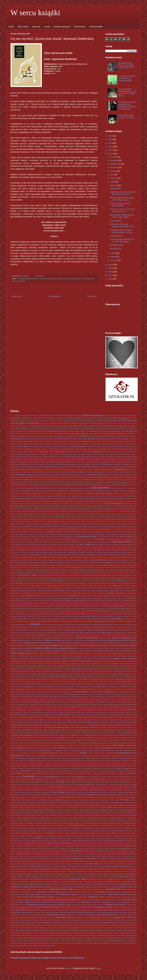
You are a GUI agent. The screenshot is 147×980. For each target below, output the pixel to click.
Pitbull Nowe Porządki (59, 743)
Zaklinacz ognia (20, 930)
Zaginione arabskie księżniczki (70, 928)
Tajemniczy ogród (16, 831)
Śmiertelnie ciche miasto (62, 825)
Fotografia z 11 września (54, 547)
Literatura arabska (105, 638)
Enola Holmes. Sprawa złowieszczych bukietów (52, 537)
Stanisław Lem (111, 808)
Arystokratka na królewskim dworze (113, 446)
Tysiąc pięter (46, 849)
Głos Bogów (58, 555)
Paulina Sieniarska (22, 738)
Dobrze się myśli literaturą (33, 509)
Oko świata (82, 722)
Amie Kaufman (16, 439)
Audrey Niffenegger (84, 452)
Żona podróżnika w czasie (81, 943)
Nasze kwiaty (95, 702)
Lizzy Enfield (62, 653)
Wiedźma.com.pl (105, 861)
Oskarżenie (86, 730)
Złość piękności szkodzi (88, 938)
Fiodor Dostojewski (113, 545)
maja (113, 182)
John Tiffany (92, 593)
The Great (29, 836)
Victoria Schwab (56, 854)
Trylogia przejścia (97, 843)
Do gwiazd (98, 506)
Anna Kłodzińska (34, 444)
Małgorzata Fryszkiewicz (103, 664)
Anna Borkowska (103, 441)
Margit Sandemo (28, 669)
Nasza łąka (76, 702)
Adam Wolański (125, 426)
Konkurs (82, 613)
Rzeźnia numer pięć (24, 787)
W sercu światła (84, 856)
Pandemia (42, 735)
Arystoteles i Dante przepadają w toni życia (81, 449)
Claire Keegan (85, 482)
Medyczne (106, 676)
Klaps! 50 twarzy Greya (84, 606)
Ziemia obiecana (50, 938)
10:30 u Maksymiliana (69, 418)
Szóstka (97, 820)
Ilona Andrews (81, 570)
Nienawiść (121, 710)
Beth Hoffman (40, 464)
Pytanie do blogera (122, 768)
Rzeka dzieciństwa (126, 785)
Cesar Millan (127, 477)
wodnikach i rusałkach (86, 869)
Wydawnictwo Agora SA (127, 877)
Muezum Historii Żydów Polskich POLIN (113, 694)
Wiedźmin (114, 861)
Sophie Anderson (99, 805)
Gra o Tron (107, 557)
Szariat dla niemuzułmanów (127, 818)
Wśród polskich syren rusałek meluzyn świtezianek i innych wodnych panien (76, 877)
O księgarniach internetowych (79, 717)
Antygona (53, 446)
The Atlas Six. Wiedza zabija (105, 833)
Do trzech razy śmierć (119, 506)
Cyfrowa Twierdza (58, 488)
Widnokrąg (83, 861)
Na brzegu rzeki (101, 697)
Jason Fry (110, 583)
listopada (114, 160)
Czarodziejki (98, 491)
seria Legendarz (131, 792)
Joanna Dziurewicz (83, 591)
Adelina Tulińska (16, 429)
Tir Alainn (60, 838)
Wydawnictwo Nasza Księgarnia (53, 902)
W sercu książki (35, 13)
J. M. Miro (132, 573)
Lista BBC (14, 638)
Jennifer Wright (62, 586)
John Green (54, 593)
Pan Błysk (35, 735)
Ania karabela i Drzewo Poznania (32, 441)
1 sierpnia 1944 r (129, 416)
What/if (134, 859)
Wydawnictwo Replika (120, 907)
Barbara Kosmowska (36, 457)
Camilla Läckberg (91, 475)
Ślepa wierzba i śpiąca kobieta (97, 823)
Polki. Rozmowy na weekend (91, 748)
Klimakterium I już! (58, 609)
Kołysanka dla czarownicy (80, 611)
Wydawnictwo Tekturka (111, 912)
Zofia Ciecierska (77, 940)
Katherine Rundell (67, 603)
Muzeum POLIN (56, 697)
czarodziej (70, 491)
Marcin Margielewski (78, 666)
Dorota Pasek (42, 511)
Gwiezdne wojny (128, 560)
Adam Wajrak (114, 426)
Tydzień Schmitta (130, 846)
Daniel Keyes (57, 498)
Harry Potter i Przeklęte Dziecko (122, 562)
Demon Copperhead (90, 501)
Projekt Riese (105, 758)
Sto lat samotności (50, 813)
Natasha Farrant (127, 702)
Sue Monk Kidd (124, 815)
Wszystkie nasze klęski (108, 874)
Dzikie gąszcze (127, 524)
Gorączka (92, 557)
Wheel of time (15, 861)
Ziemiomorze (60, 938)
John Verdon (101, 593)
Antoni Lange (33, 446)
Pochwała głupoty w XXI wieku (46, 745)
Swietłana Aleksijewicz (24, 818)
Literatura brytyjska (53, 640)
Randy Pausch (94, 771)
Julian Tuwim (121, 596)
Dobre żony (20, 509)
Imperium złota (103, 570)
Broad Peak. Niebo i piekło (114, 472)
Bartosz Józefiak (115, 457)
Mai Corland (53, 664)
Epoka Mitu (72, 537)
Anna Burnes (123, 441)
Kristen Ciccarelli (62, 616)
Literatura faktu (29, 643)
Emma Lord (43, 532)
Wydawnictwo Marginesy (34, 900)
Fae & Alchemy (21, 542)
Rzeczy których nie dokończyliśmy (107, 785)
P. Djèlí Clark (85, 733)
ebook (55, 527)
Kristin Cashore (73, 616)
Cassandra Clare (73, 477)
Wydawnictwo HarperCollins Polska (125, 892)
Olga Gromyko (128, 722)
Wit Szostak (125, 866)
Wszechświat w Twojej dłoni (38, 874)
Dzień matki (32, 522)
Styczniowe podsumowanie (100, 815)
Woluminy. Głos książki (68, 872)
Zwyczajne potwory (44, 943)
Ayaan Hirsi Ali (37, 454)
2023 (111, 147)
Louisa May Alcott (23, 656)
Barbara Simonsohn (49, 457)
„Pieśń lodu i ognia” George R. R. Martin (127, 116)
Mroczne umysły (69, 694)
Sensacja (61, 792)
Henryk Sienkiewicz (82, 565)
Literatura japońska (17, 646)
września (114, 167)
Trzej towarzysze (82, 846)
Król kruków (126, 616)
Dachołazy (41, 498)
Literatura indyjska (103, 643)
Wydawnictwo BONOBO (112, 882)
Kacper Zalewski (67, 598)
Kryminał (116, 619)
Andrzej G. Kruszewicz (49, 439)
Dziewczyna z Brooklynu (99, 522)
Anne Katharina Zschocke (106, 444)
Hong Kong (82, 568)
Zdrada (65, 935)
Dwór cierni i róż (61, 516)
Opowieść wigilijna (16, 730)
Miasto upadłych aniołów (34, 682)
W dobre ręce (106, 854)
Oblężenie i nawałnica (122, 717)
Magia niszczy (122, 661)
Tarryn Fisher (85, 831)
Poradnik (84, 753)
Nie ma (97, 707)
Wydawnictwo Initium (33, 894)
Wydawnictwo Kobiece (117, 894)
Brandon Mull (66, 472)
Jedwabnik (37, 586)
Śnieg (72, 825)
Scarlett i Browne (49, 790)
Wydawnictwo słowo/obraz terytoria (86, 910)
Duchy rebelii (127, 514)
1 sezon (120, 416)
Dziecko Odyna (76, 519)
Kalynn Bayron (97, 598)
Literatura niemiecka (87, 645)
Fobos (24, 547)
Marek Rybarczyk (131, 666)
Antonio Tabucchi (44, 446)
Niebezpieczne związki (119, 707)
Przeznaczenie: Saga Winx (119, 763)
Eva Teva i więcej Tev (84, 539)
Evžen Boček (100, 539)
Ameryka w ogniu (116, 436)
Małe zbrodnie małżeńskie (86, 664)
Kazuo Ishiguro (124, 603)
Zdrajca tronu (72, 935)
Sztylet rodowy (23, 823)
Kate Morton (45, 603)
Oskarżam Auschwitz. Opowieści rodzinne (69, 730)
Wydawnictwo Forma (17, 892)
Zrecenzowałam (96, 27)
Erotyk (51, 539)
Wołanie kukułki (81, 872)
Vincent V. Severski (84, 854)
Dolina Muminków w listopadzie (67, 509)
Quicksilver (133, 768)
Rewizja (123, 777)
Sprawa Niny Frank (62, 808)
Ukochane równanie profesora (100, 849)
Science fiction (96, 790)
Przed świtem (104, 761)
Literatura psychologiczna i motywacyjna (89, 648)
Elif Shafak (72, 529)
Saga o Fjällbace (58, 787)
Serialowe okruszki (102, 795)
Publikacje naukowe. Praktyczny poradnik (111, 766)
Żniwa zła (69, 943)
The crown (119, 833)
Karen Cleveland (24, 601)
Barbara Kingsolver (22, 457)
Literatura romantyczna (122, 648)
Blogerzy (18, 470)
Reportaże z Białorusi (107, 777)
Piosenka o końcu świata (128, 740)
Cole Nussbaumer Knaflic (69, 485)
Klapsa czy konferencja (100, 606)
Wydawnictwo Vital (93, 915)
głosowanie (83, 555)
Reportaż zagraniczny (92, 777)
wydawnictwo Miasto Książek (91, 900)
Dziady (30, 519)
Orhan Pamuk (28, 730)
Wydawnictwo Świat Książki (78, 912)
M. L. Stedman (63, 658)
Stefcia (97, 810)
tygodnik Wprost (36, 849)
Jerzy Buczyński (84, 586)
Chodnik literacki (77, 480)
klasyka (111, 606)
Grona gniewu (60, 560)
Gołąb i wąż (37, 557)
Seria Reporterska (65, 795)
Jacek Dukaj (50, 575)
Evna (93, 539)
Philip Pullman (24, 740)
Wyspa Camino (132, 920)
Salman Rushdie (87, 787)
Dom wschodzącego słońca (121, 509)
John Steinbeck (83, 593)
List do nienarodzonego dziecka (126, 635)
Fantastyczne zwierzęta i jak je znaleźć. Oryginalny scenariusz (92, 542)
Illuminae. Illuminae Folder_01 (65, 570)
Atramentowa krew (17, 452)
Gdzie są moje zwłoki (119, 550)
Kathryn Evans (90, 603)
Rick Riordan (66, 780)
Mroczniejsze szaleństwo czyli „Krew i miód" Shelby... (122, 216)
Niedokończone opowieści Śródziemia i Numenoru (34, 710)
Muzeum (47, 697)
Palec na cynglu (116, 733)
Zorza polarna (87, 940)
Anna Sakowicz (75, 444)
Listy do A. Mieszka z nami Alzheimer (30, 638)
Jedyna (44, 586)
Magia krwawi (105, 661)
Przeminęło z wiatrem (129, 761)
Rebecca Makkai (104, 773)
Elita (78, 529)
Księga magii (132, 625)
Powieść (60, 756)
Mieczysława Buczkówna (108, 684)
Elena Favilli (63, 529)
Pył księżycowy (86, 768)
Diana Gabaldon (53, 504)
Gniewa (106, 555)
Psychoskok (84, 766)
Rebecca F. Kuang (92, 773)
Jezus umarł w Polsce (105, 588)
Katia (109, 603)
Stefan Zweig (90, 810)
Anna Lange (44, 444)
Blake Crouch (101, 467)
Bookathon (120, 469)
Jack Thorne (75, 575)
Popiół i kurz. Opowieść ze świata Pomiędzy (26, 753)
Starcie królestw (31, 810)
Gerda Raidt (98, 552)
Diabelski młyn (22, 504)
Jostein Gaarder (71, 596)
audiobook (73, 452)
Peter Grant (105, 738)
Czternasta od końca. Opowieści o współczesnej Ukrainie (43, 496)
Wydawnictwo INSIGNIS (50, 894)
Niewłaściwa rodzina (78, 712)
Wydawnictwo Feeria (98, 889)
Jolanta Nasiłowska (121, 593)
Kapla (16, 601)
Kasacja (54, 601)
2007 (80, 421)
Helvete (73, 565)
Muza (42, 697)
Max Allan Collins (76, 676)
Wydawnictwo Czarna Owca (108, 884)
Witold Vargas (32, 869)
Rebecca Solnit (125, 773)
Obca (91, 717)
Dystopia (13, 519)
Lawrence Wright (73, 633)
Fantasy (128, 542)
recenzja (19, 777)
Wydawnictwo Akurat (61, 879)
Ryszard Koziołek (83, 785)
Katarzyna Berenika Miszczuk (75, 601)
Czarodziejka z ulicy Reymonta (84, 491)
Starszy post (92, 296)
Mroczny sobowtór (82, 694)
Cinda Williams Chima (68, 482)
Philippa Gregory (35, 740)
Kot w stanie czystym (24, 616)
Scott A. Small (107, 790)
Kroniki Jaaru (96, 616)
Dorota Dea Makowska (30, 511)
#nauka (55, 416)
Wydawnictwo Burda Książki (20, 884)
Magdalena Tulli (56, 661)
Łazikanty (124, 656)
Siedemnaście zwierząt (18, 800)
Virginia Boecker (96, 854)
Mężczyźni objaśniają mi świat (73, 679)
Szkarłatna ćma (49, 820)
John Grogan (73, 593)
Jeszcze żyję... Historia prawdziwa (76, 588)
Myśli (85, 697)
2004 (69, 421)
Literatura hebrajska (59, 643)
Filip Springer (70, 545)
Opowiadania (94, 725)
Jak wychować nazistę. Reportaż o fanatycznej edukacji (47, 578)
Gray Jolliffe (21, 560)
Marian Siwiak (132, 669)
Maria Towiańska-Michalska (118, 669)
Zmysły (37, 940)
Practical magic (115, 756)
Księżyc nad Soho (16, 630)
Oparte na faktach (82, 725)
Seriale (91, 795)
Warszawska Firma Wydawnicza (83, 279)
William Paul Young (69, 866)
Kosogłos (13, 616)
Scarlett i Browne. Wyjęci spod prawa (67, 790)
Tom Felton (76, 838)
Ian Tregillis (28, 570)
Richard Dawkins (16, 780)
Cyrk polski (86, 488)
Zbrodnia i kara (37, 935)
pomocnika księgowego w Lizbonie (93, 751)
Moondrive (81, 692)
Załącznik (52, 930)
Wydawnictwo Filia (113, 889)
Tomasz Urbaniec (111, 838)
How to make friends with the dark (113, 568)
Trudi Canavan (108, 841)
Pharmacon (133, 738)
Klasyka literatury (120, 606)
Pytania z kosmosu (108, 768)
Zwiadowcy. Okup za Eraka (19, 943)
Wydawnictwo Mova (17, 902)
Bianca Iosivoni (97, 464)
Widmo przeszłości (72, 861)
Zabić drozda (68, 925)
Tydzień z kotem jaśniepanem (20, 849)
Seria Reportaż (53, 795)
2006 (76, 421)
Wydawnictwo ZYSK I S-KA (125, 917)
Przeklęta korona (115, 761)
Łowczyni (131, 656)
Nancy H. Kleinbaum (21, 702)
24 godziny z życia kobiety (69, 424)
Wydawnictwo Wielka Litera (128, 915)
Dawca (130, 498)
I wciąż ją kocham (130, 568)
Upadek (57, 851)
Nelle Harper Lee (94, 704)
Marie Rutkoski (15, 671)
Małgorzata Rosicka (23, 666)
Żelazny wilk (57, 943)
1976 (12, 421)
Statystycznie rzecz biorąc (57, 810)
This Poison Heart (94, 836)
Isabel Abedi (95, 573)
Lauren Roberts (63, 633)
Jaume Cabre (118, 583)
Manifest (59, 666)
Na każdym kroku (112, 697)
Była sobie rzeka (57, 475)
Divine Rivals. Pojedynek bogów (84, 504)
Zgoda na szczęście (17, 938)
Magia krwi (114, 661)
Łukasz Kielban (22, 658)
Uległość (134, 849)
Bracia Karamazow (33, 472)
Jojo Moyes (110, 593)
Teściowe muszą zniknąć (80, 833)
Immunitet (95, 570)
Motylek (92, 692)
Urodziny (93, 851)
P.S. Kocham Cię (99, 733)
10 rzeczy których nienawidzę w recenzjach (48, 418)
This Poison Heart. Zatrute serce (111, 836)
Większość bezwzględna (129, 864)
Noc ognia (63, 715)
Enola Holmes (73, 532)
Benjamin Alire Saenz (27, 462)
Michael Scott (104, 682)
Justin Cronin (31, 598)
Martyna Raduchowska (45, 674)
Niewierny (68, 712)
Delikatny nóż (73, 501)
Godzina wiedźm (115, 555)
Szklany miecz (69, 820)
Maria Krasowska (65, 669)
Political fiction (62, 748)
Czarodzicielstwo (61, 491)
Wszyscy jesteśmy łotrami (55, 874)
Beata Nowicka (96, 459)
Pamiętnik (125, 733)
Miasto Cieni (88, 679)
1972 (135, 418)
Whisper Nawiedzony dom (29, 861)
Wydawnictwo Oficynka (129, 902)
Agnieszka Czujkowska (81, 429)
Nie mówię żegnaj (106, 707)
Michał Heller (127, 682)
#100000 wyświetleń (46, 416)
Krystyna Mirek (39, 621)
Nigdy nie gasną (131, 712)
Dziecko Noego (66, 519)
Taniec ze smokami (74, 831)
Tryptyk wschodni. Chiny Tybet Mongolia (23, 846)
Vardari (13, 854)
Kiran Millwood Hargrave (63, 606)
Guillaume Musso (100, 560)
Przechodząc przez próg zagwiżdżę (87, 761)
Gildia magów (128, 552)
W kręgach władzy (128, 854)
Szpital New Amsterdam (117, 820)
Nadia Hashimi (74, 699)
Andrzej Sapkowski (64, 439)
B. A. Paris (51, 454)
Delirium (80, 501)
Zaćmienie (112, 925)
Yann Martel (83, 923)
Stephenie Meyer (16, 813)
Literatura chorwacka (80, 640)
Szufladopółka (42, 823)
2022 (111, 150)
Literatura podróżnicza (25, 648)
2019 (111, 268)
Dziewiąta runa (57, 524)
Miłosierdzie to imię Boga (117, 687)
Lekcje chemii (116, 633)
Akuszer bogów (28, 431)
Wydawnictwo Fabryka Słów (61, 889)
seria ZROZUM (77, 795)
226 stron (57, 424)
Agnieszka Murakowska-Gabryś (112, 429)
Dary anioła (102, 498)
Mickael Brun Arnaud (67, 684)
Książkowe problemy (112, 625)
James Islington (57, 580)
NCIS (62, 704)
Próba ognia (15, 761)
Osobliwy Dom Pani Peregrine (100, 730)
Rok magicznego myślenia (31, 782)
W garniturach (116, 854)
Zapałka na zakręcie (89, 930)
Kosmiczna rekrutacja (130, 614)
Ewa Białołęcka (110, 539)
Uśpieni (112, 851)
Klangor (74, 606)
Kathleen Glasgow (79, 603)
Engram (65, 532)
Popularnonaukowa (50, 753)
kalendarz (76, 598)
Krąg (38, 616)
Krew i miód (52, 616)
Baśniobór (54, 459)
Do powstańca (107, 506)
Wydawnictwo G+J (31, 892)
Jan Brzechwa (76, 580)
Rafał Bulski (59, 771)
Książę (129, 621)
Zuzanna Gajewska (114, 940)
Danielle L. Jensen (79, 498)
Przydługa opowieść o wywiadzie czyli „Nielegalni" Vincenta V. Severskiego (127, 105)
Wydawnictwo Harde (105, 892)
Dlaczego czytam (27, 506)
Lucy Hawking (62, 656)
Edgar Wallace (95, 527)
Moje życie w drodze (69, 692)
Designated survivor (113, 501)
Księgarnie (67, 627)
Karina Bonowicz (46, 601)
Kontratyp (109, 614)
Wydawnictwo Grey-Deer (89, 892)
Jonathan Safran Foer (17, 596)
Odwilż (101, 720)
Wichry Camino (60, 861)
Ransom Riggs (16, 773)
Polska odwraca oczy (121, 748)
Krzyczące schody (77, 621)
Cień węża (48, 482)
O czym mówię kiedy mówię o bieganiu (56, 717)
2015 (115, 421)
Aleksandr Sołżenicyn (30, 434)
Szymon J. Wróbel (80, 823)
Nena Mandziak (126, 704)
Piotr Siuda (32, 743)
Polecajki (54, 748)
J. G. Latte (120, 573)
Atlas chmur (115, 449)
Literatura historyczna (74, 643)
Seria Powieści (42, 795)
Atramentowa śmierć (31, 452)
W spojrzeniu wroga (106, 856)
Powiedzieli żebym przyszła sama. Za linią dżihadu (40, 756)
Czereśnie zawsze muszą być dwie (55, 493)
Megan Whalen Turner (117, 676)
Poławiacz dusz (49, 751)
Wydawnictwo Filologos (129, 889)
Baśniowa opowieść (65, 459)
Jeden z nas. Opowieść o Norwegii (22, 586)
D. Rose (35, 498)
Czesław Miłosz (106, 493)
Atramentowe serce (46, 452)
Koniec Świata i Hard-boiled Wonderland (57, 614)
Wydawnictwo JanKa (84, 894)
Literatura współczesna (20, 653)
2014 (110, 421)
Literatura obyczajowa (119, 645)
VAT (17, 854)
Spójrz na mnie (50, 808)
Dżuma (42, 527)
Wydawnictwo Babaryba (43, 882)
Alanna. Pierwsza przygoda (71, 431)
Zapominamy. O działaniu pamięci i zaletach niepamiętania (30, 933)
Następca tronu (66, 702)
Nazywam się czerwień (52, 704)
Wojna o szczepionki (41, 872)
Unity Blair (43, 851)
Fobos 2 (30, 547)
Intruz (32, 573)
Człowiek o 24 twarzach (120, 493)
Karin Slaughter (35, 601)
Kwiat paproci (99, 630)
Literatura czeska (93, 640)
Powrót (86, 756)
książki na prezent (46, 625)
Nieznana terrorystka (108, 712)
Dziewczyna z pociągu (24, 524)
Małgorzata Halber (118, 664)
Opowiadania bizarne (106, 725)
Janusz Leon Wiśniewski (42, 583)
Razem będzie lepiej (79, 773)
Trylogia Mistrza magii (68, 843)
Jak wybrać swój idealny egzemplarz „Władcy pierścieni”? (127, 65)
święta (44, 828)
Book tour (112, 470)
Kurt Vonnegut (89, 630)
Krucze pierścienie (95, 619)
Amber (108, 436)
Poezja (60, 279)
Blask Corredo (111, 467)
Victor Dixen (34, 854)
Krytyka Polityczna (64, 621)
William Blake (58, 866)
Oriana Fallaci (38, 730)
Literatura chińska (67, 640)
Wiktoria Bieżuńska (25, 866)
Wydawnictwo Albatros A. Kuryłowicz (101, 879)
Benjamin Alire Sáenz (42, 462)
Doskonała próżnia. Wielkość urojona (60, 511)
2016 (111, 279)
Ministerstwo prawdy (54, 689)
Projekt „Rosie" (95, 758)
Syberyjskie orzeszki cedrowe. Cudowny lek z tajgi (49, 818)
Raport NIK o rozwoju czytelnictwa (33, 773)
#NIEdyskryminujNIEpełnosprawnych (70, 416)
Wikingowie (14, 866)
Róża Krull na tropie (130, 782)
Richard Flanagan (28, 780)
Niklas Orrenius (29, 715)
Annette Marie (23, 446)
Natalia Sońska (116, 702)
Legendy (92, 633)
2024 (111, 143)
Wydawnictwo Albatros (78, 879)
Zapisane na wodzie (103, 930)
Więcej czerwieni (115, 864)
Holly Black (74, 568)
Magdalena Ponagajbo (43, 661)
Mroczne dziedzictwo (44, 694)
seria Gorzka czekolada (116, 792)
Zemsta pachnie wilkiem (97, 935)
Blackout (84, 467)
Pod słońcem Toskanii (73, 745)
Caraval (100, 475)
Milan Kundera (61, 687)
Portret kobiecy (93, 753)
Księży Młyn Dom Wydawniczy (105, 627)
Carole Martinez (39, 477)
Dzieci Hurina (37, 519)
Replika (74, 777)
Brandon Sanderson (79, 472)
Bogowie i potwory (52, 470)
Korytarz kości (117, 614)
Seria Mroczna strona (18, 795)
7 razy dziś (113, 424)
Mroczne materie (57, 694)
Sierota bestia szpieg (47, 800)
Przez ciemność (88, 763)
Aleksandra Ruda (64, 434)
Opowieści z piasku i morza (128, 727)
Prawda (32, 758)
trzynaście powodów (103, 846)
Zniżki (69, 940)
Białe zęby (82, 464)
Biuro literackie (76, 467)
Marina (23, 671)
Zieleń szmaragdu (30, 938)
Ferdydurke (19, 545)
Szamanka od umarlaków (109, 818)
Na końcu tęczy (123, 697)
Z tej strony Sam (36, 925)
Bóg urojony (22, 472)
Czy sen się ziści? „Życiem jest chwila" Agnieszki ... (122, 210)
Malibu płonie (62, 664)
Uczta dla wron (84, 849)
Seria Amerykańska (91, 792)
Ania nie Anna (65, 441)
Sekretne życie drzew (123, 790)
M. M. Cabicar (74, 658)
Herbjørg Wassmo (107, 565)
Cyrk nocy (79, 488)
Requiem (117, 777)
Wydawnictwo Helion (17, 894)
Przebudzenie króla (44, 761)
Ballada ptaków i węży (102, 454)
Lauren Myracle (42, 633)
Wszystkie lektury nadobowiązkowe (89, 874)
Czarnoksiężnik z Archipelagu (20, 491)
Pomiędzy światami (75, 751)
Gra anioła (99, 557)
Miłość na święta (131, 687)
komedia (92, 611)
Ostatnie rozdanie (53, 733)
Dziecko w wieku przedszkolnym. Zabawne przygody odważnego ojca (104, 519)
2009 (89, 421)
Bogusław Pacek (64, 470)
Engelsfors (58, 532)
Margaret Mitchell (16, 669)
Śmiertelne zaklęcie (47, 825)
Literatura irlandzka (116, 643)
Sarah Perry (21, 790)
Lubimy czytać (52, 656)
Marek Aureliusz (107, 666)
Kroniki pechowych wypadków (111, 616)
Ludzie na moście (90, 656)
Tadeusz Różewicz (64, 828)
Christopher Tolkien (130, 480)
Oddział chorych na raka (47, 720)
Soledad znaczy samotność (84, 805)
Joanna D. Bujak (71, 591)
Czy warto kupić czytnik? (106, 496)
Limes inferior (65, 635)
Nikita (21, 715)
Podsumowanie (118, 745)
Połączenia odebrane (62, 751)
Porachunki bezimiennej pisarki (68, 753)
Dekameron (55, 501)
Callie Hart (80, 475)
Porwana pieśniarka (106, 753)
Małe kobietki (72, 664)
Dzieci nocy (46, 519)
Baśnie (19, 459)
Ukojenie (113, 849)
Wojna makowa (132, 869)
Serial (85, 795)
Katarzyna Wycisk (16, 603)
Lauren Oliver (52, 633)
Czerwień (70, 493)
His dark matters (23, 568)
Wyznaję (52, 923)
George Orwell (65, 552)
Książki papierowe (59, 625)
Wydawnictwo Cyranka (90, 884)
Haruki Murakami (34, 565)
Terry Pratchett (49, 833)
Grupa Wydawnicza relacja (74, 560)
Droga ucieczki (23, 514)
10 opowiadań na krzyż (26, 418)
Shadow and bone (53, 797)
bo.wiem (43, 470)
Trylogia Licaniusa (53, 843)
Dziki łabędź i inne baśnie (112, 524)
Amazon (102, 436)
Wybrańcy (106, 877)
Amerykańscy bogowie (129, 436)
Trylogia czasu (19, 843)
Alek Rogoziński (131, 431)
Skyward (116, 803)
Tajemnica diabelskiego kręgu (127, 828)
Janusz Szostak (56, 583)
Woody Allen (91, 872)
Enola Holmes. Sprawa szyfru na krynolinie (80, 534)
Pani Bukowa (51, 735)
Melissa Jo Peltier (23, 679)
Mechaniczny (98, 676)
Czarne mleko (132, 488)
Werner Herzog (121, 859)
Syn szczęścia (71, 818)
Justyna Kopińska (42, 598)
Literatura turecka (90, 651)
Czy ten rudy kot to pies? (89, 496)
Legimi (98, 633)
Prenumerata (79, 758)
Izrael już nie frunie (109, 573)
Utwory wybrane (120, 851)
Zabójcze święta (78, 925)
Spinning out (40, 808)
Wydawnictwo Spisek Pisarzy (127, 910)
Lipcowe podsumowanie (89, 635)
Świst (49, 828)
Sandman (96, 787)
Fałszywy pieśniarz (49, 542)
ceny (121, 477)
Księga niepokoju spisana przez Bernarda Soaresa (27, 627)
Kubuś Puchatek (40, 630)
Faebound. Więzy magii (35, 542)
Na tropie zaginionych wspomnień (43, 699)
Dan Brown (49, 498)
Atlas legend (124, 449)
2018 (111, 272)
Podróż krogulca (94, 745)
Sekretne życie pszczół (26, 792)
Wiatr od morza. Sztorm (47, 861)
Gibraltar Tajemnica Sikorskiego (113, 552)
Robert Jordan (99, 780)
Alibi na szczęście (30, 436)
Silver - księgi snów (111, 800)
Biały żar (88, 464)
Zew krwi (127, 935)
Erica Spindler (101, 537)
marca (113, 253)
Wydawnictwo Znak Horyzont (81, 918)
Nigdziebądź (14, 715)
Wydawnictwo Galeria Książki (48, 892)
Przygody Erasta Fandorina (20, 766)
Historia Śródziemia (44, 568)
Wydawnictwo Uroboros (57, 915)
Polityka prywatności (74, 748)
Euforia (73, 539)
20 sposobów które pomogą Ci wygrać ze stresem (46, 421)
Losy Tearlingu (113, 653)
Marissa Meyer (30, 671)
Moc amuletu (58, 692)
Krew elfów (44, 616)
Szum (61, 823)
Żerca (64, 943)
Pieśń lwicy (116, 740)
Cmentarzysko (124, 482)
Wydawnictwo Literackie (44, 897)
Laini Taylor (133, 630)
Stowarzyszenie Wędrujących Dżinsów (117, 813)
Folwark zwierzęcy (39, 547)
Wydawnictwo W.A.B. (109, 915)
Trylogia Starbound (110, 843)
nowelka (30, 717)
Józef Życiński (82, 596)
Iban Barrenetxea (38, 570)
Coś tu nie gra (107, 485)
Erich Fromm (111, 537)
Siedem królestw (108, 797)
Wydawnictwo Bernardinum (60, 882)
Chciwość (62, 480)
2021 (111, 154)
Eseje (69, 539)
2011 (97, 421)
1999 (27, 421)
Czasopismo (38, 493)
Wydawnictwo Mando (17, 900)
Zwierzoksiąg (33, 943)
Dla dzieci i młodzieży (114, 504)
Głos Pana (75, 555)
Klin (75, 609)
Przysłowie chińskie (51, 766)
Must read (24, 697)
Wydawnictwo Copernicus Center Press (56, 884)
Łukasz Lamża (33, 658)
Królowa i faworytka (47, 619)
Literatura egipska (16, 643)
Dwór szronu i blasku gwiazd (119, 516)
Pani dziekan (60, 735)
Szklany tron (78, 820)
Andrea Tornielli (36, 439)
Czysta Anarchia (131, 496)
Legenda (86, 633)
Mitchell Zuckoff (32, 692)
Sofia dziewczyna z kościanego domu (57, 805)
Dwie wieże (51, 516)
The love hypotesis (39, 836)
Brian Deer (91, 472)
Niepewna (27, 712)
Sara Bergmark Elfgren (116, 787)
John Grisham (63, 593)
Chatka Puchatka (53, 480)
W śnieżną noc (118, 856)
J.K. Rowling (21, 575)
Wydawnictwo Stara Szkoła (20, 912)
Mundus (134, 694)
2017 (111, 275)
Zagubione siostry (86, 928)
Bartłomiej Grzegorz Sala (101, 457)
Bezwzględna (73, 464)
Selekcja (54, 792)
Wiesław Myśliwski (93, 864)
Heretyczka (117, 565)
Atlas (109, 449)
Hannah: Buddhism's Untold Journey (63, 562)
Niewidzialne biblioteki (56, 712)
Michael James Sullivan (91, 682)
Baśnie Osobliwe (28, 459)
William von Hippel (82, 866)
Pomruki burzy (110, 751)
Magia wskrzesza (16, 664)
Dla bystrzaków (100, 504)
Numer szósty (38, 717)
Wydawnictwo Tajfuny (96, 912)
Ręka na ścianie (131, 777)
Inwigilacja (64, 573)
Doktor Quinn (52, 509)
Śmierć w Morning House (32, 825)
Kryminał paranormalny (129, 619)
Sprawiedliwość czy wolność (79, 808)
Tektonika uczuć (37, 833)
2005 (73, 421)
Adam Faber (77, 426)
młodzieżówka (48, 692)
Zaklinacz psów (31, 930)
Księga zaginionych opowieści (54, 627)
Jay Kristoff (133, 583)
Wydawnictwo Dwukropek (93, 887)
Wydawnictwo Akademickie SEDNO (22, 879)
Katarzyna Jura (103, 601)
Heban (58, 565)
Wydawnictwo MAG (96, 897)
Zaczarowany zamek (102, 925)
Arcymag (60, 446)
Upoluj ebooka (65, 851)
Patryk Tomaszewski (125, 735)
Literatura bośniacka (38, 640)
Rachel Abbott (15, 771)
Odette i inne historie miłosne (66, 720)
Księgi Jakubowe (77, 627)
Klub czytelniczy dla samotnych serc (88, 609)
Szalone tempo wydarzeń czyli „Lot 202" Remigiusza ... (122, 240)
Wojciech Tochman (100, 869)
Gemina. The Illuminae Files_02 (23, 552)
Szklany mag (59, 820)
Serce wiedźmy (71, 792)
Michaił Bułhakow (115, 682)
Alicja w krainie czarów (70, 436)
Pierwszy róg (96, 740)
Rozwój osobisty (118, 782)
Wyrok (124, 920)
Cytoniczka (114, 488)
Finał (105, 545)
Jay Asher (126, 583)
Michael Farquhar (64, 682)
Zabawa (61, 925)
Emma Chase (34, 532)
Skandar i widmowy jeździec (31, 803)
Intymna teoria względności (51, 573)
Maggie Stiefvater (85, 661)
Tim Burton (46, 838)
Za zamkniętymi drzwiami (50, 925)
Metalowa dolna (34, 679)
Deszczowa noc (131, 501)
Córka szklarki (29, 488)
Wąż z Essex (101, 859)
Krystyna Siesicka (51, 621)
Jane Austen (121, 580)
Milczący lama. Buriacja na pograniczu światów (81, 687)
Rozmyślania (108, 782)
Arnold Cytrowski (69, 446)
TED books (28, 833)
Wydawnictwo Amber (27, 882)
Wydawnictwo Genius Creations (70, 892)
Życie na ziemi (111, 943)
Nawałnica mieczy (23, 704)
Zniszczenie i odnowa (59, 940)
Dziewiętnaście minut (85, 524)
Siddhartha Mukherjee (86, 797)
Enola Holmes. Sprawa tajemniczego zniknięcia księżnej (114, 534)
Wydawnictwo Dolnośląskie (74, 887)
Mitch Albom (22, 692)
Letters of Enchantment (38, 635)
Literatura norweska (103, 646)
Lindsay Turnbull (76, 635)
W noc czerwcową (32, 856)
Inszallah (13, 573)
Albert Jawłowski (113, 431)
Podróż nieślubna (106, 745)
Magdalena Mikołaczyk (28, 661)
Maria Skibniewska (103, 669)
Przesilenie (30, 763)
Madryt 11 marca (94, 658)
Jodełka (21, 593)
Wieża (102, 864)
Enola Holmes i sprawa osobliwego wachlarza (93, 532)
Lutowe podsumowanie (104, 656)
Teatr (122, 831)
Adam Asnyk (68, 426)
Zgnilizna (134, 935)
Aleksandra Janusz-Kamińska (48, 434)
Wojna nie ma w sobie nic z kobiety (22, 872)
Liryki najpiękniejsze (109, 635)
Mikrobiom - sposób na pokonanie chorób (42, 687)
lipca (112, 175)
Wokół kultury (80, 27)
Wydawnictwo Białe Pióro (79, 882)
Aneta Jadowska (88, 439)
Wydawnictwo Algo (121, 879)
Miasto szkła (21, 682)
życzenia (37, 946)
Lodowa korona (85, 653)
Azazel (45, 454)
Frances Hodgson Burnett (79, 547)
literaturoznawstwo (51, 653)
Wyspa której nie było (17, 923)
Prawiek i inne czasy (67, 758)
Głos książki (67, 555)
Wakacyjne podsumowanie (19, 859)
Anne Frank (93, 444)
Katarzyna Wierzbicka (130, 601)
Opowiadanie (57, 727)
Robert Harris (88, 780)
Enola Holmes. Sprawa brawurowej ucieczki (122, 532)
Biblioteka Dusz (108, 464)
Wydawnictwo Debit (42, 887)
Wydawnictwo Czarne (128, 884)
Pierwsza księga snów (77, 740)
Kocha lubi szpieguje (17, 611)
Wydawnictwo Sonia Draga (107, 910)
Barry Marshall (61, 457)
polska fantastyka (107, 748)
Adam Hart (86, 426)
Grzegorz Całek (88, 560)
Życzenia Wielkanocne (47, 946)
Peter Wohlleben (123, 738)
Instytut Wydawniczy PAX (128, 570)
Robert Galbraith (77, 780)
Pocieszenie (61, 745)
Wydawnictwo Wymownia (19, 918)
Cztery (64, 496)
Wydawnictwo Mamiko (129, 897)
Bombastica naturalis (76, 470)
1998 (23, 421)
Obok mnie (133, 717)
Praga (123, 756)
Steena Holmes (80, 810)
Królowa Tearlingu (71, 619)
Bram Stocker (57, 472)
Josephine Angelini (59, 596)
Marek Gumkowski (119, 666)
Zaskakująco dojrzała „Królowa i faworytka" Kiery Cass (123, 193)
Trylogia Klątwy (41, 843)
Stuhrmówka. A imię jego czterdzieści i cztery (64, 815)
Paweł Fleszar (34, 738)
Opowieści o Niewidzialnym (109, 727)
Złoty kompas (130, 938)
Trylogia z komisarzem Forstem (126, 843)
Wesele (129, 859)
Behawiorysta (129, 459)
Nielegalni (102, 710)
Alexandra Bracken (115, 434)
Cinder (78, 482)
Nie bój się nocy (89, 707)
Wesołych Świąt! (117, 245)
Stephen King (132, 810)
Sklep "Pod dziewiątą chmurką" (78, 803)
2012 (101, 421)
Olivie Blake (53, 725)
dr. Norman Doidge (91, 511)
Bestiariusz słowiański (58, 462)
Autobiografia (96, 452)
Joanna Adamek (32, 591)
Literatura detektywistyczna (110, 640)
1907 (128, 418)
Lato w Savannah (22, 633)
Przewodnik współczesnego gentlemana (68, 763)
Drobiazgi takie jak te (105, 511)
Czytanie (28, 498)
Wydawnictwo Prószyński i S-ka (51, 907)
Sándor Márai (104, 787)
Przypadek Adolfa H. (37, 766)
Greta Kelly (40, 560)
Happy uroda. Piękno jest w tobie (91, 562)
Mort (87, 692)
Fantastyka (118, 542)
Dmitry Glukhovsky (88, 506)
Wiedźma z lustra (93, 861)
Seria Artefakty (103, 792)
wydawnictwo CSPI (76, 884)
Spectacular (133, 805)
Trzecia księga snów (55, 846)
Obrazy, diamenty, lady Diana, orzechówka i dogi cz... (122, 199)
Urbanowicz (86, 851)
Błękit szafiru (25, 470)
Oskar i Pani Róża (49, 730)
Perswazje (87, 738)
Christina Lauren (89, 480)
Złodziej (67, 938)
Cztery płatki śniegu (73, 496)
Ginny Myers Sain (23, 555)
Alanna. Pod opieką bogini (89, 431)
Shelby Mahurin (66, 797)
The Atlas (92, 833)
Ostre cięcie (63, 733)
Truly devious (119, 841)
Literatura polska (50, 279)
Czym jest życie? (120, 496)
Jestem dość (127, 586)
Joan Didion (22, 591)
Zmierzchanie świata (27, 940)
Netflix (134, 704)
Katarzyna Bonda (92, 601)
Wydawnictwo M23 (81, 897)
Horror (89, 568)
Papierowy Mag (90, 735)
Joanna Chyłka (59, 591)
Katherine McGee (55, 603)
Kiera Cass (24, 606)
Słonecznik (22, 805)
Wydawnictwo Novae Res (91, 902)
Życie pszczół (127, 943)
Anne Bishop (84, 444)
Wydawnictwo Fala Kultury (82, 889)
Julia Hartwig (112, 596)
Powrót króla (93, 756)
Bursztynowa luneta (40, 475)
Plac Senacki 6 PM (73, 743)
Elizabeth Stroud (86, 529)
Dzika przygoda (98, 524)
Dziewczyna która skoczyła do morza (79, 522)
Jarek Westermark (67, 583)
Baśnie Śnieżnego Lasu (42, 459)
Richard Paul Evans (42, 780)
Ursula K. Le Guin (103, 851)
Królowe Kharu (82, 619)
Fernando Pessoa (29, 545)
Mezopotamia (45, 679)
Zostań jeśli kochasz (100, 940)
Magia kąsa (96, 661)
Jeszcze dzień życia (57, 588)
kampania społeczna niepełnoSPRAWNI (124, 598)
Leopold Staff (26, 635)
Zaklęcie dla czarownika (122, 928)
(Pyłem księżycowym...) (31, 416)
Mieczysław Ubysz (93, 684)
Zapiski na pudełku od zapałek (120, 930)
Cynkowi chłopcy (69, 488)
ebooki (60, 527)
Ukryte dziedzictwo (123, 849)
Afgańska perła (27, 429)
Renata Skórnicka (65, 777)
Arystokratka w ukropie (58, 449)
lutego (113, 257)
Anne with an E (120, 444)
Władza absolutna (72, 869)
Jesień (110, 586)
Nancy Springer (34, 702)
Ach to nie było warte (56, 426)
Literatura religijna (108, 648)
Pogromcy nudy (33, 748)
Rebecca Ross (115, 773)
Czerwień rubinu (80, 493)
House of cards (96, 568)
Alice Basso (40, 436)
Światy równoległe (20, 828)
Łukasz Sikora (43, 658)
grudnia (114, 157)
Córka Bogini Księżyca (120, 485)
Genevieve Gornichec (41, 552)
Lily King (58, 635)
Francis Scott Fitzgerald (119, 547)
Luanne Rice (42, 656)
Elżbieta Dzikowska (98, 529)
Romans (62, 782)
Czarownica (106, 491)
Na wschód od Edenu (62, 699)
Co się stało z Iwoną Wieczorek (50, 485)
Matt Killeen (26, 676)
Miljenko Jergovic (103, 687)
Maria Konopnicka (53, 669)
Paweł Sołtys (55, 738)
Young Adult (113, 923)
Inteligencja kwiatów (23, 573)
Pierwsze (88, 740)
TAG (72, 828)
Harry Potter (107, 562)
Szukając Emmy (53, 823)
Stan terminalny (100, 808)
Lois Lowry (94, 653)
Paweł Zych (64, 738)
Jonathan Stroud (31, 596)
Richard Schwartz (56, 780)
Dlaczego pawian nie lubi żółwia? (44, 506)
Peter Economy (96, 738)
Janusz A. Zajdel (28, 583)
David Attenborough (113, 498)
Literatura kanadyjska (33, 646)
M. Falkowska (53, 658)
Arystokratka (80, 446)
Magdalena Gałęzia (106, 658)
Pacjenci (108, 733)
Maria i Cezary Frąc (40, 669)
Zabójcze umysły (89, 925)
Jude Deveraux (92, 596)
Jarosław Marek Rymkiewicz (97, 583)
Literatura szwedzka (53, 651)
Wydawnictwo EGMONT (24, 889)
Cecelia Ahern (103, 477)
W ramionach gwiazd (72, 856)
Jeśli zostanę (93, 588)
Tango (65, 831)
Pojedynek (42, 748)
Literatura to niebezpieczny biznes (72, 651)
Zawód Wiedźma (131, 933)
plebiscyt (104, 743)
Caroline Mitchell (50, 477)
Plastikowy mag (96, 743)
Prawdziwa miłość (54, 758)
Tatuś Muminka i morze (98, 831)
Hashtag (43, 565)
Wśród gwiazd (44, 877)
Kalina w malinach (86, 598)
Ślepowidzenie (112, 823)
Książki (11, 27)
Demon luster (102, 501)
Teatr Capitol (129, 831)
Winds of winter (99, 866)
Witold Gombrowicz (20, 869)
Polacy (48, 748)
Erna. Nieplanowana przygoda (39, 539)
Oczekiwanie (34, 720)
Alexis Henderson (129, 434)
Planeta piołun (85, 743)
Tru (101, 841)
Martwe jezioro (132, 671)
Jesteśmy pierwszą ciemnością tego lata (36, 588)
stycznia (114, 260)
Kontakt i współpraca (62, 27)
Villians (75, 854)
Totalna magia (22, 841)
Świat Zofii (88, 825)
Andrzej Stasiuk (77, 439)
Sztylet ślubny (33, 823)
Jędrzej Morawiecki (119, 588)
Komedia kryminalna (103, 611)
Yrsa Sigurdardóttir (123, 923)
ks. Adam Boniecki (120, 621)
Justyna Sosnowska (55, 598)
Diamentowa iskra (41, 504)
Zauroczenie (84, 933)
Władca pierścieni (45, 869)
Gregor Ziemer (31, 560)
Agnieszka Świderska (29, 279)
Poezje (26, 748)
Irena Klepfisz (78, 573)
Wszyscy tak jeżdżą (71, 874)
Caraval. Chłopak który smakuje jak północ (118, 475)
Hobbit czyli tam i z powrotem (60, 568)
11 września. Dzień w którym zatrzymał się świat (100, 418)
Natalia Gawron (105, 702)
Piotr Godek (24, 743)
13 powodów (121, 418)
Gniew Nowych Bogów (95, 555)
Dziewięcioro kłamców (70, 524)
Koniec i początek (38, 614)
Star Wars (22, 810)
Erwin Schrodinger (60, 539)
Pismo (49, 743)
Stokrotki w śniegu (63, 813)
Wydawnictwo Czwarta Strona (23, 887)
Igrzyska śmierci (49, 570)
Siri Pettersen (124, 800)
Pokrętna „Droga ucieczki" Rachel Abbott (120, 205)
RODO (135, 780)
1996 (20, 421)
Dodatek (45, 509)
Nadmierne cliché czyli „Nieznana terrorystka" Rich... (123, 225)
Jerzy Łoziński (103, 586)
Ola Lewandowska (116, 722)
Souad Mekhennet (112, 805)
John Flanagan (45, 593)
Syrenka (80, 818)
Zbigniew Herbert (16, 935)
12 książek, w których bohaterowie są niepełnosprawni (127, 78)
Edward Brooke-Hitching (108, 527)
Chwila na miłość (16, 482)
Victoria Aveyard (44, 854)
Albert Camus (103, 431)
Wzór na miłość (60, 923)
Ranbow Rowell (69, 771)
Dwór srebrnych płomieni (102, 516)
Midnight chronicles (81, 684)
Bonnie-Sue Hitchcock (101, 470)
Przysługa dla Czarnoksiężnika (69, 766)
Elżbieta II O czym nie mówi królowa (118, 529)
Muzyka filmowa (66, 697)
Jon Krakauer (132, 593)
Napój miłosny (56, 702)
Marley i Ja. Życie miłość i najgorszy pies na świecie (76, 671)
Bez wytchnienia (50, 464)
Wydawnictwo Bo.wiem (96, 882)
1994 (16, 421)
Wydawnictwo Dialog (57, 887)
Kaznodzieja (115, 603)
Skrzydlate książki (95, 803)
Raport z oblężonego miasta (53, 773)
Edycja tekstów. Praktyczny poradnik (29, 529)
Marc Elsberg (66, 666)
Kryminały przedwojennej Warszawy (22, 621)
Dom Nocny (108, 509)
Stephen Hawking (120, 810)
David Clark (123, 498)
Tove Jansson (32, 841)
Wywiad (46, 923)
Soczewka (40, 805)
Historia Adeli (33, 568)
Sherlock (75, 797)
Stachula (91, 808)
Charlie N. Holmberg (23, 480)
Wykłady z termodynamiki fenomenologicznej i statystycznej (53, 920)
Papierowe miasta (77, 735)
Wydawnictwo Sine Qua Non (26, 910)
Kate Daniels (27, 603)
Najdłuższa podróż (96, 699)
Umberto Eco (27, 851)
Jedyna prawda (51, 586)
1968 (131, 418)
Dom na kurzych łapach (95, 509)
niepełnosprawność (17, 712)
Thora (135, 836)
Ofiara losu (108, 720)
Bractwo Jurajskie (46, 472)
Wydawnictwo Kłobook (100, 894)
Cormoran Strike (84, 485)
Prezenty (87, 758)
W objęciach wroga (45, 856)
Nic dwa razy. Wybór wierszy (48, 707)
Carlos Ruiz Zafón (27, 477)
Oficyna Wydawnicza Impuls (122, 720)
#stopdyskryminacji (111, 416)
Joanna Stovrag (125, 591)
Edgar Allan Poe (84, 527)
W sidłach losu (95, 856)
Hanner (78, 562)
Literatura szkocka (39, 651)
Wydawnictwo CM (36, 884)
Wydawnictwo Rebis (104, 907)
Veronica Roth (24, 854)
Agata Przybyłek (37, 429)
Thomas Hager (127, 836)
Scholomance (85, 790)
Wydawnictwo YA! (33, 918)
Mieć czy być (121, 684)
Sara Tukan (128, 787)
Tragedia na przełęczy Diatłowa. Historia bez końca (54, 841)
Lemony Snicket (16, 635)
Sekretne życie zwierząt (42, 792)
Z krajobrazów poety (23, 925)
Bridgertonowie (100, 472)
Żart (52, 943)
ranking (102, 771)
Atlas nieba (133, 449)
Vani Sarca (133, 851)
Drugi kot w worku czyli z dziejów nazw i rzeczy (58, 514)
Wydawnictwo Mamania (113, 897)
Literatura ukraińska (104, 651)
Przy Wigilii (133, 763)
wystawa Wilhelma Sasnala (34, 923)
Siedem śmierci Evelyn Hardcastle (125, 797)
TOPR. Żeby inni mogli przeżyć (127, 838)
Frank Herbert (132, 547)
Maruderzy (57, 674)
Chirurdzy (69, 480)
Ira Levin (70, 573)
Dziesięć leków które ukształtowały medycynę (51, 522)
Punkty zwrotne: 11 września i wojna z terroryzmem (53, 768)
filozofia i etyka (97, 545)
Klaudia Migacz (132, 606)
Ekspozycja (54, 529)
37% (91, 424)
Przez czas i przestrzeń (102, 763)
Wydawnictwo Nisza (73, 902)
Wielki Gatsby (127, 861)
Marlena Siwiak (53, 671)
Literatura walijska (118, 651)
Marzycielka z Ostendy (104, 674)
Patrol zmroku (114, 735)
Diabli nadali (31, 504)
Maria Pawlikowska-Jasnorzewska (83, 669)
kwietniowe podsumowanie (113, 630)
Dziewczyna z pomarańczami (42, 524)
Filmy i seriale (23, 27)
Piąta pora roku (46, 740)
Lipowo (100, 635)
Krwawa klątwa (107, 619)
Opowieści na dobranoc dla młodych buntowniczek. (81, 727)
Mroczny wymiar (94, 694)
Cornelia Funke (96, 485)
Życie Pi (119, 943)
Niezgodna (89, 712)
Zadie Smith (120, 925)
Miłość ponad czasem (39, 689)
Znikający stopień (45, 940)
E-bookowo (48, 527)
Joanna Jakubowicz (97, 591)
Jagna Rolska (83, 575)
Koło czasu (67, 611)
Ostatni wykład (19, 733)
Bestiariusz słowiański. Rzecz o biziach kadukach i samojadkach (88, 462)
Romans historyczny (72, 782)
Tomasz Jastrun (85, 838)
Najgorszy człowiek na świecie (113, 699)
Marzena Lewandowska (89, 674)
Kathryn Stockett (101, 603)
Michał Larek (22, 684)
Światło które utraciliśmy (100, 825)
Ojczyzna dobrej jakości (70, 722)
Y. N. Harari (75, 923)
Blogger (98, 968)
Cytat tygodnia (116, 188)
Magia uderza (132, 661)
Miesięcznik (129, 684)
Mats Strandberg (16, 676)
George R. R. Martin (77, 552)
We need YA (111, 859)
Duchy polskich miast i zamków (111, 514)
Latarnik (13, 633)
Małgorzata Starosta (36, 666)
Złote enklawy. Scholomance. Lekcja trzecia (111, 938)
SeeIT (114, 790)
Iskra (101, 573)
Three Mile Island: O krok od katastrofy (23, 838)
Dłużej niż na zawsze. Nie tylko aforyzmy (68, 506)
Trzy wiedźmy (92, 846)
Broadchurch (128, 472)
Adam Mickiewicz (96, 426)
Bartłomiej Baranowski (85, 457)
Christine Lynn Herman (103, 480)
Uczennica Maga (73, 849)
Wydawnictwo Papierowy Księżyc (59, 905)
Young (105, 922)
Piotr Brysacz (15, 743)
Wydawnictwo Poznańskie (28, 907)
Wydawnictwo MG (74, 900)
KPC (34, 616)
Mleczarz (40, 692)
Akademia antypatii (17, 431)
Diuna (72, 504)
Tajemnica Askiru (90, 828)
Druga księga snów (35, 514)
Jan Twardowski (97, 580)
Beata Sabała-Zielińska (109, 459)
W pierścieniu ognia (58, 856)
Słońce (28, 805)
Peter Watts (114, 738)
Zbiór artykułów (27, 935)
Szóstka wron (105, 820)
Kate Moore (36, 603)
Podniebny (84, 745)
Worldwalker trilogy (101, 872)
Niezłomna (97, 712)
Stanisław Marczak (124, 808)
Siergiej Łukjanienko (33, 800)
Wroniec (123, 872)
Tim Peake (53, 838)
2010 (93, 421)
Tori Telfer (14, 841)
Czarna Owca (122, 488)
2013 (106, 421)
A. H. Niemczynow (33, 426)
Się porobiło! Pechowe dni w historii (92, 800)
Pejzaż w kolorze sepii (76, 738)
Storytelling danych (76, 813)
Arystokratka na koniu (93, 446)
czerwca (114, 178)
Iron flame (87, 573)
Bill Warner (42, 467)
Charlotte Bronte (37, 480)
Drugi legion (79, 514)
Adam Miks (106, 426)
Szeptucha (40, 820)
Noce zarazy (72, 715)
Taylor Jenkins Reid (113, 831)
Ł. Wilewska (116, 656)
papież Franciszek (102, 735)
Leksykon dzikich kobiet (129, 633)
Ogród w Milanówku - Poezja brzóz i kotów (47, 722)
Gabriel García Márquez (18, 550)
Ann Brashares (93, 441)
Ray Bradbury (68, 773)
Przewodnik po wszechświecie (44, 763)
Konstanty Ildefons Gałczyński (95, 614)
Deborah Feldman (32, 501)
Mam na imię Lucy (49, 666)
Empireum (51, 532)
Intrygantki (38, 573)
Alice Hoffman (49, 436)
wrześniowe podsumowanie (19, 874)
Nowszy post (16, 296)
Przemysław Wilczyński (18, 763)
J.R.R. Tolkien (31, 575)
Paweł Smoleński (44, 738)
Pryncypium (23, 761)
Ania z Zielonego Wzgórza (79, 441)
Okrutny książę (92, 722)
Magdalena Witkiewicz (70, 661)
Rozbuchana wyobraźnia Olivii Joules (91, 782)
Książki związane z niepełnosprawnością (78, 625)
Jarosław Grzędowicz (80, 583)
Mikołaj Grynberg (22, 687)
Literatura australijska (120, 638)
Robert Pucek (119, 780)
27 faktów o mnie (84, 424)
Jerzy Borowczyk (73, 586)
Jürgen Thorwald (21, 598)
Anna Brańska (114, 441)
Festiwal (38, 545)
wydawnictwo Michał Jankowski (111, 900)
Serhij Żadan (80, 792)
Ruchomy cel (15, 785)
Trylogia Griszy (30, 843)
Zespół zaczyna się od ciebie (115, 935)
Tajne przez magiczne (45, 831)
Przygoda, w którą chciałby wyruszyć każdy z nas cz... (122, 231)
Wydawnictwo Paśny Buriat (81, 905)
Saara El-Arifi (47, 787)
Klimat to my (69, 609)
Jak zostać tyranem (31, 580)
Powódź (80, 756)
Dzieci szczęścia (55, 519)
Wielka (120, 861)
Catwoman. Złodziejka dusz (88, 477)
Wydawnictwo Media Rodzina (55, 900)
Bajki (72, 454)
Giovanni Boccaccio (37, 555)
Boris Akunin (129, 470)
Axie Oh (23, 454)
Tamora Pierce (58, 831)
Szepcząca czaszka (30, 820)
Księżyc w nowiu (28, 630)
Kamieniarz (106, 598)
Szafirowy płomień (94, 818)
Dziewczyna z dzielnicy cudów (117, 522)
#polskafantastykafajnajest (93, 415)
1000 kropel (81, 418)
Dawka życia (21, 501)
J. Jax (126, 573)
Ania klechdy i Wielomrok (51, 441)
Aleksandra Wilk (103, 434)
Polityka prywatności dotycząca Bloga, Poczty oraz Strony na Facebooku (47, 958)
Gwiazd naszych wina (115, 560)
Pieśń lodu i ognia (106, 740)
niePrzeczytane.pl (43, 712)
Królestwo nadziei (35, 619)
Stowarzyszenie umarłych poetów (93, 813)
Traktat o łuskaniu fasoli (80, 841)
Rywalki (93, 785)
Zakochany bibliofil (42, 930)
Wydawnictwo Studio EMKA (40, 912)
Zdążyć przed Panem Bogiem (52, 935)
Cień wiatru (56, 482)
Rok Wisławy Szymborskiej (49, 782)
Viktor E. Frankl (67, 854)
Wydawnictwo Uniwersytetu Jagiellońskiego (33, 915)
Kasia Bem (61, 601)
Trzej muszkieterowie (69, 846)
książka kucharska (24, 625)
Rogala (13, 782)
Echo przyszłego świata (70, 527)
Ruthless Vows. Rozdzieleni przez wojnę (33, 785)
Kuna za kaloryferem (52, 630)
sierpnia (114, 171)
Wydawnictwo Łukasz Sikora (65, 897)
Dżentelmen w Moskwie (31, 527)
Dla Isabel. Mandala (130, 504)
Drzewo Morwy (95, 514)
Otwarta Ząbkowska (74, 733)
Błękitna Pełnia (35, 470)
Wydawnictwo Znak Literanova (102, 918)
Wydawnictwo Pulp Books (73, 907)
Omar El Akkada (63, 725)
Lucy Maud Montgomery (75, 656)
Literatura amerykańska (87, 638)
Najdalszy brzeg (85, 699)
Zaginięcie (23, 928)
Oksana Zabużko (104, 722)
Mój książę (116, 692)
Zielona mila (40, 938)
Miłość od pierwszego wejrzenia (21, 689)
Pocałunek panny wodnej (26, 745)
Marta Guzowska (99, 671)
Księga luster (124, 625)
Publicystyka (92, 766)
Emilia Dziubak (24, 532)
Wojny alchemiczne (54, 872)
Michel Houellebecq (53, 684)
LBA (81, 633)
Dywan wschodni (22, 519)
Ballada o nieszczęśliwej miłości (84, 454)
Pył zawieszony (97, 768)
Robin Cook (128, 780)
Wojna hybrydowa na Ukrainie (116, 869)
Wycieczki (36, 27)
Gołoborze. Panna (68, 557)
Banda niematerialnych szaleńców (121, 454)
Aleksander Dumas (17, 434)
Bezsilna (59, 464)
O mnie (47, 27)
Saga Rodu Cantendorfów (73, 787)
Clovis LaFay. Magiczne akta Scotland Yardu (104, 482)
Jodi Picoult (28, 593)
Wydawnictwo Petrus (98, 905)
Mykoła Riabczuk (77, 697)
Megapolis (128, 676)
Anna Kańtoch (23, 444)
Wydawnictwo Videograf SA (77, 915)
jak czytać (91, 575)
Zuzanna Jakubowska (129, 940)
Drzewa (87, 514)
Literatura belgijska (25, 640)
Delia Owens (63, 501)
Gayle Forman (73, 550)
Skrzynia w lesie (107, 803)
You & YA (99, 923)
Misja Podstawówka (83, 689)
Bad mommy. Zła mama (62, 454)
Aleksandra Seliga (78, 434)
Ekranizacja (46, 529)
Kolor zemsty (58, 611)
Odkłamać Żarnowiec (84, 720)
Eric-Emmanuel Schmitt (86, 537)
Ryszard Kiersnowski (69, 785)
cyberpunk (48, 488)
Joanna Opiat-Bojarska (112, 591)
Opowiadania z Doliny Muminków (40, 727)
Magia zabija (27, 664)
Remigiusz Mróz (52, 777)
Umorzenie (36, 851)
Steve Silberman (28, 813)
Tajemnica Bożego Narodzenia (106, 828)
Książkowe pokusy (98, 625)
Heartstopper (51, 565)
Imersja (89, 570)
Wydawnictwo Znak (63, 917)
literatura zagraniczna (37, 653)
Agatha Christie (49, 429)
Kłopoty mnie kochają (108, 609)
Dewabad (13, 504)
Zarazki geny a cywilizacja (71, 933)
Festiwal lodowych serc (49, 545)
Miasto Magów (115, 679)
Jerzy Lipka (94, 586)
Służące (34, 805)
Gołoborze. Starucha (81, 557)
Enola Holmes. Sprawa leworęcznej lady (52, 534)
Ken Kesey (133, 603)
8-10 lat (119, 424)
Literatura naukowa (71, 646)
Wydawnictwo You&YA (47, 918)
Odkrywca (95, 720)
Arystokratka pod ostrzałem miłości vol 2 (36, 449)
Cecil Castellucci (114, 477)
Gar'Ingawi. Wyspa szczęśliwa (36, 550)
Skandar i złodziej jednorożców (51, 803)
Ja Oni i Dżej (41, 575)
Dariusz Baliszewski (92, 498)
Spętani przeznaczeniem (27, 808)
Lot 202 (121, 653)
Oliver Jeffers (34, 725)
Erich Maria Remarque (124, 537)
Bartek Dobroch (72, 457)
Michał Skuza (42, 684)
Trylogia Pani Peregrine (84, 843)
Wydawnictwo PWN (89, 907)
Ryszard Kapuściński (55, 785)
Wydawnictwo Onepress (18, 905)
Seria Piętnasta (31, 795)
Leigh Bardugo (106, 633)
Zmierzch (16, 940)
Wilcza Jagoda (37, 866)
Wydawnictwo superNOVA (59, 912)
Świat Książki (79, 825)
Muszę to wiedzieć (34, 697)
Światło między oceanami (117, 825)
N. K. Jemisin (91, 697)
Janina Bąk (19, 583)
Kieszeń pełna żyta (35, 606)
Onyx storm (72, 725)
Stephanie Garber (107, 810)
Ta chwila (54, 828)
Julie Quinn (129, 596)
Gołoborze (45, 557)
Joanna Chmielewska (45, 591)
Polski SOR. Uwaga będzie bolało (32, 751)
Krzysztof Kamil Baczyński (104, 621)
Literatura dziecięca (129, 640)
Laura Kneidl (32, 633)
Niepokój (34, 712)
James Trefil (67, 580)
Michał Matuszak (32, 684)
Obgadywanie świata (100, 717)
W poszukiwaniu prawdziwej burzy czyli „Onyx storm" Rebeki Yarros (127, 92)
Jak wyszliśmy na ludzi (73, 578)
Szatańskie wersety (17, 820)
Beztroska (65, 464)
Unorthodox (50, 851)
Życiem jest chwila (18, 281)
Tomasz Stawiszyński (97, 838)
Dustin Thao (23, 516)
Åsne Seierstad (102, 449)
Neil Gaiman (83, 704)
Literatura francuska (44, 643)
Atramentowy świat (62, 452)
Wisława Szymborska (112, 866)
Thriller (39, 838)
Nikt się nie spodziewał (42, 715)
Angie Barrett (112, 439)
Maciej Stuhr (83, 658)
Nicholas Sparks (77, 707)
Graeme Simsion (126, 557)
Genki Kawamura (54, 552)
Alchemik (121, 431)
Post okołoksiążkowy (122, 753)
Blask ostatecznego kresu (124, 467)
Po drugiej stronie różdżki (126, 743)
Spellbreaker (15, 808)
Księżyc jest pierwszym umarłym (126, 627)
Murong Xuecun (16, 697)
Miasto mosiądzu (126, 679)
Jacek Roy (58, 575)
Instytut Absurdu (114, 570)
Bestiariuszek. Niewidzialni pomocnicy (23, 464)
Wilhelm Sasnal (48, 866)
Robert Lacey (109, 780)
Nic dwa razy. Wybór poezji (30, 707)
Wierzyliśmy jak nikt (79, 864)
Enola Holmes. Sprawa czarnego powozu (24, 534)
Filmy (77, 545)
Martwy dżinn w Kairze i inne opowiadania (24, 674)
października (116, 164)
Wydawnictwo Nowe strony (111, 902)
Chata (45, 480)
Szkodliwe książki (88, 820)
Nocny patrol (81, 715)
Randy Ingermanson (82, 771)
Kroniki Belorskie (85, 616)
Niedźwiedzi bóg (92, 710)
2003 (65, 421)
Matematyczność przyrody (128, 674)
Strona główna (54, 296)
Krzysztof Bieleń (88, 621)
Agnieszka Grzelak (95, 429)
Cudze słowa (39, 488)
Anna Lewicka (53, 444)
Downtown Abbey (78, 511)
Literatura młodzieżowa (52, 645)
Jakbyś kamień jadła (44, 580)
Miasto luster (106, 679)
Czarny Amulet (35, 491)
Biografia (50, 467)
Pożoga (107, 756)
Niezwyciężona (120, 712)
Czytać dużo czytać (17, 498)
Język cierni (130, 588)
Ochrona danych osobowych (20, 720)
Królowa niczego (60, 619)
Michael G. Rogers (76, 682)
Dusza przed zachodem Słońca (37, 516)
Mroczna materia (125, 692)
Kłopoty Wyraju (120, 609)
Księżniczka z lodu (89, 627)
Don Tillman (17, 511)
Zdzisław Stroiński (83, 935)
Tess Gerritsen (59, 833)
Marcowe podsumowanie (93, 666)
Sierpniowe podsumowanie (71, 800)
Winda (91, 866)
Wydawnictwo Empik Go (41, 889)
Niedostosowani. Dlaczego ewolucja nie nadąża (69, 710)
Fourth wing (66, 547)
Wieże (107, 864)
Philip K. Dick (15, 740)
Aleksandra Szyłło (91, 434)
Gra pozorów (116, 557)
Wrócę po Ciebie (131, 872)
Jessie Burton (118, 586)
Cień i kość (25, 482)
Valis (128, 851)
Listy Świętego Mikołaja (51, 638)
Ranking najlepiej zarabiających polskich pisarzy (121, 771)
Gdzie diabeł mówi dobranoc (103, 550)
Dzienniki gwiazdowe (21, 522)
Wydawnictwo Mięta (129, 900)
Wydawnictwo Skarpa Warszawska (48, 910)
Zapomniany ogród (56, 933)
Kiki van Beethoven (48, 606)
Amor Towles (26, 439)
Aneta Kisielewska (101, 439)
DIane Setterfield (64, 504)
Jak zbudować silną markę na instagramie (95, 578)
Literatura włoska (130, 651)
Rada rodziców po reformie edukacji (43, 771)
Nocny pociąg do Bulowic (94, 715)
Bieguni (36, 467)
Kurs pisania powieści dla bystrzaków (72, 630)
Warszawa (68, 859)
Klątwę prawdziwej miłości (43, 609)
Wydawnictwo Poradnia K (116, 905)
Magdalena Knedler (121, 658)
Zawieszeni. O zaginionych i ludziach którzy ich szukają (107, 933)
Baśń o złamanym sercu (81, 459)
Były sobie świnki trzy (70, 475)
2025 (111, 140)
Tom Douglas (68, 838)
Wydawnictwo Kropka (26, 897)
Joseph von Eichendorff (45, 596)
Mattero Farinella (35, 676)
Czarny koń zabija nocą (47, 491)
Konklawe (74, 614)
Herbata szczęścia (95, 565)
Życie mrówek (102, 943)
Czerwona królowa (92, 493)
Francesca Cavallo (105, 547)
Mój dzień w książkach (103, 692)
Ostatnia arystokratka (31, 733)
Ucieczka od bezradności (59, 849)
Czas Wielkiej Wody (27, 493)
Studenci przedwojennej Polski (38, 815)
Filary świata (61, 545)
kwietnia (114, 185)
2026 (111, 136)
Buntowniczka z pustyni (24, 475)
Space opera (124, 805)
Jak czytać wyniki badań (103, 575)
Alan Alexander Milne (54, 431)
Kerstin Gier (15, 606)
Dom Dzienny (82, 509)
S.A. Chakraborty (36, 787)
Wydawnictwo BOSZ (129, 882)
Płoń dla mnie (112, 743)
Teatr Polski (20, 833)
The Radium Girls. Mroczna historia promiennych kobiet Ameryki (67, 836)
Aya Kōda (29, 454)
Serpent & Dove (116, 795)
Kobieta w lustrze (131, 609)
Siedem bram (98, 797)
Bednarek (120, 459)
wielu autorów (55, 864)
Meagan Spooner (87, 676)
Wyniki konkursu (86, 920)
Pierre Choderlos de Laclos (60, 740)
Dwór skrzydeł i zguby (86, 516)
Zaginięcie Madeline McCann (36, 928)
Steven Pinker (39, 813)
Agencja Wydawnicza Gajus (63, 429)
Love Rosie (34, 656)
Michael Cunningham (50, 682)
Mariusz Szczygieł (42, 671)
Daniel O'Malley (67, 498)
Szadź (85, 818)
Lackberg (126, 630)
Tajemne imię (79, 828)
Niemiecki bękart (111, 710)
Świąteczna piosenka (34, 828)
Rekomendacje (40, 777)
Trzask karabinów (42, 846)
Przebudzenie (32, 761)
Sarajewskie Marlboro (32, 790)
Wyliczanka (77, 920)
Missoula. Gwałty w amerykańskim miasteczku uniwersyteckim (110, 689)
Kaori (12, 601)
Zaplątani (134, 930)
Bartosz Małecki (126, 457)
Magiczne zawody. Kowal (40, 664)
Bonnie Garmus (88, 470)
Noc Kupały (54, 715)
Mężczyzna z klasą (56, 679)
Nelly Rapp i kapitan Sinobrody (110, 704)
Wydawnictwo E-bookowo (110, 887)
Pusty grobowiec (76, 768)
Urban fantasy (76, 851)
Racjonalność (25, 771)
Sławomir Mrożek (126, 803)
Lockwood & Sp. (73, 653)
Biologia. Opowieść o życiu (62, 467)
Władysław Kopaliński (59, 869)
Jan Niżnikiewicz (86, 580)
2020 (19, 279)
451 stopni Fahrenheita (101, 424)
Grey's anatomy (49, 560)
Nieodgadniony (131, 710)
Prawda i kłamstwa (42, 758)
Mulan (129, 694)
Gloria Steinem (49, 555)
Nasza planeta (85, 702)
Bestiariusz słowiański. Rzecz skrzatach (123, 462)
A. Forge (23, 426)
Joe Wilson (36, 593)
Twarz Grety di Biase (117, 846)
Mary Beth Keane (66, 674)
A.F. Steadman (44, 426)
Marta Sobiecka (111, 671)
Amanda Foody (94, 436)
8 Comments (40, 276)
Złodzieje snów (75, 938)
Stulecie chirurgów (85, 815)
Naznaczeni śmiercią (37, 704)
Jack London (66, 575)
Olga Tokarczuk (23, 725)
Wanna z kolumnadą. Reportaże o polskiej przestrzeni (46, 859)
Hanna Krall (47, 562)
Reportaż (81, 777)
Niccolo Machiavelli (65, 707)
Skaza (65, 803)
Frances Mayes (93, 547)
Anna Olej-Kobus (64, 444)
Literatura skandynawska (25, 651)
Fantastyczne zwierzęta (63, 542)
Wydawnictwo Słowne (67, 910)
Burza (49, 475)
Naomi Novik (45, 702)
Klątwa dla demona (28, 609)
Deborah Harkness (44, 501)
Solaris (72, 805)
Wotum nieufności (114, 872)
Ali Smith (21, 436)
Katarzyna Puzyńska (115, 601)
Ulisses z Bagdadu (16, 851)
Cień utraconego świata (37, 482)
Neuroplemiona (15, 707)
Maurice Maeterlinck (62, 676)
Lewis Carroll (50, 635)
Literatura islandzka (130, 643)
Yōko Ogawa (92, 923)
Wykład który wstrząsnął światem (21, 920)
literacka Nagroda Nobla (67, 638)
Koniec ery (28, 614)
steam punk (70, 810)
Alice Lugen (58, 436)
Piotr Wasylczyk (41, 743)
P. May (91, 733)
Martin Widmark (121, 671)
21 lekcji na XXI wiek (46, 424)
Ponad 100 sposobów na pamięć (126, 751)
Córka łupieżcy (19, 488)
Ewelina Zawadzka (122, 539)
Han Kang (20, 562)
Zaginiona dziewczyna (53, 928)
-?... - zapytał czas (17, 416)
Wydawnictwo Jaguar (68, 894)
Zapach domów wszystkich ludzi (71, 930)
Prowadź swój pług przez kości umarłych (123, 758)
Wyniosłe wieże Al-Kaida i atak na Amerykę (107, 920)
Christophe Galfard (117, 480)
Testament (68, 833)
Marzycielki (116, 674)
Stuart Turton (23, 815)
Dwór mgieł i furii (73, 516)
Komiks (113, 611)
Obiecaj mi (111, 717)
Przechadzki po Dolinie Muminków (63, 761)
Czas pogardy (15, 493)
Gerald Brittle (90, 552)
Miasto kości (97, 679)
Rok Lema (19, 782)
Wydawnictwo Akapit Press (44, 879)
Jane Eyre (129, 580)
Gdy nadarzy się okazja (86, 550)
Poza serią (101, 756)
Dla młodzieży (16, 506)
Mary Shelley (77, 674)
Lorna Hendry (103, 653)
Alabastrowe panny (40, 431)
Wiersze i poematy (66, 864)
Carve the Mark (61, 477)
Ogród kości (28, 722)
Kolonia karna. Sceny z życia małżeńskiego (39, 611)
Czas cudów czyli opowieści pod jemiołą (124, 491)
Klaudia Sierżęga (16, 609)
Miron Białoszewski (68, 689)
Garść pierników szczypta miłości (57, 550)
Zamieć (58, 930)
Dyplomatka (133, 516)
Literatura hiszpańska (89, 643)
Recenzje (67, 279)
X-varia (68, 923)
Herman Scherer (127, 565)
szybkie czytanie (68, 823)
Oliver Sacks (44, 725)
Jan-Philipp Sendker (109, 580)
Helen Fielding (65, 565)
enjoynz (68, 968)
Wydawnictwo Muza (32, 902)
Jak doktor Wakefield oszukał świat (123, 575)
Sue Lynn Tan (114, 815)
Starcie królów (42, 810)
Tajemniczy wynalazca (30, 831)
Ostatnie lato (43, 733)
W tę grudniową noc (130, 856)
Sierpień (58, 800)
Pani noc (68, 735)
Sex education (42, 797)
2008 (85, 421)
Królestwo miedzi (23, 619)
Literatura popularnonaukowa (63, 648)
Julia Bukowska (102, 596)
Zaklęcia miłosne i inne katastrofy (103, 928)
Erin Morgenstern (23, 539)
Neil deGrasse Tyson (71, 704)
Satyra (41, 790)
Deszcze (123, 501)
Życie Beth (93, 943)
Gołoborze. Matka (56, 557)
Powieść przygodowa (70, 756)
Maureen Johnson (48, 676)
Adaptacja (133, 426)
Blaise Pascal (92, 467)
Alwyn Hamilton (83, 436)
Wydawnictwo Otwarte (36, 905)
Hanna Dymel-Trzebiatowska (33, 562)
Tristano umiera (95, 841)
